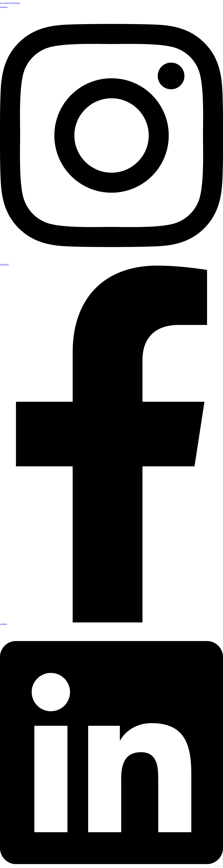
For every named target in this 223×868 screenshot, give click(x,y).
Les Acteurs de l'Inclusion (10, 3)
